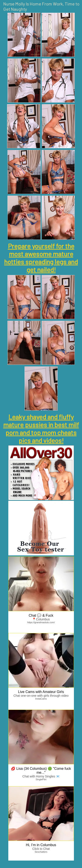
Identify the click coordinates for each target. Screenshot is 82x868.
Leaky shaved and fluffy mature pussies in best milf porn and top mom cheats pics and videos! (41, 429)
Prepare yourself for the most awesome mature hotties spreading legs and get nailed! (41, 258)
